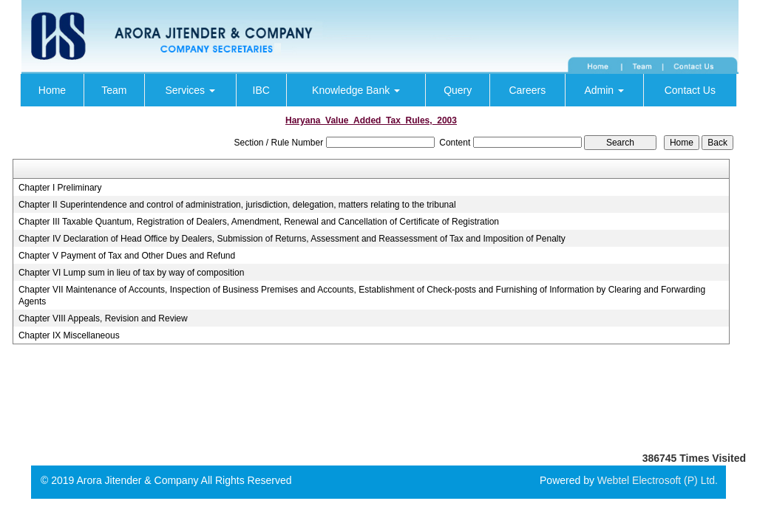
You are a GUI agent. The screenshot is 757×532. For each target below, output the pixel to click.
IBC (261, 90)
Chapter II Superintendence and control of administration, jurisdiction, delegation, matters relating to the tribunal (237, 205)
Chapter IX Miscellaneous (69, 335)
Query (458, 90)
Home (52, 90)
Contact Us (690, 90)
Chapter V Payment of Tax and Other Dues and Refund (127, 256)
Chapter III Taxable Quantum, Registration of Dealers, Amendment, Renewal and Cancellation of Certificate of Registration (259, 222)
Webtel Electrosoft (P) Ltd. (658, 480)
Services (190, 90)
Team (114, 90)
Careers (527, 90)
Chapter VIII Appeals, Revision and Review (103, 318)
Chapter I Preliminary (60, 188)
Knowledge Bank (356, 90)
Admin (604, 90)
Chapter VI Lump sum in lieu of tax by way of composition (131, 273)
